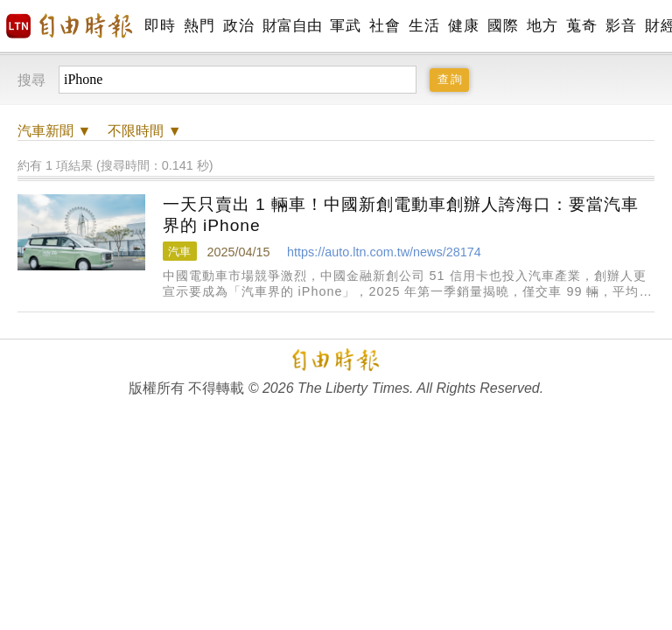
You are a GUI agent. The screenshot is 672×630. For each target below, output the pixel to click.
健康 (463, 26)
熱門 (199, 26)
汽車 (179, 252)
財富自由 (292, 26)
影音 (621, 26)
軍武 (345, 26)
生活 (424, 26)
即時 (160, 26)
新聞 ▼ (54, 131)
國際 (503, 26)
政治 (238, 26)
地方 (542, 26)
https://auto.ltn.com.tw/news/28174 (384, 252)
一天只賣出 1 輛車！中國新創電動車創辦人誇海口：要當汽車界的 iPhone (401, 215)
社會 (385, 26)
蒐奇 (581, 26)
